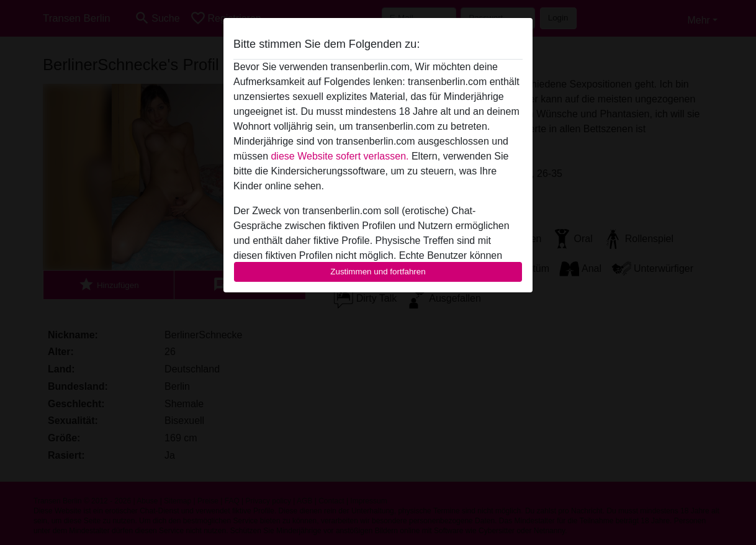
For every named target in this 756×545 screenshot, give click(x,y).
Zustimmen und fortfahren (378, 272)
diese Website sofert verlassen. (340, 156)
